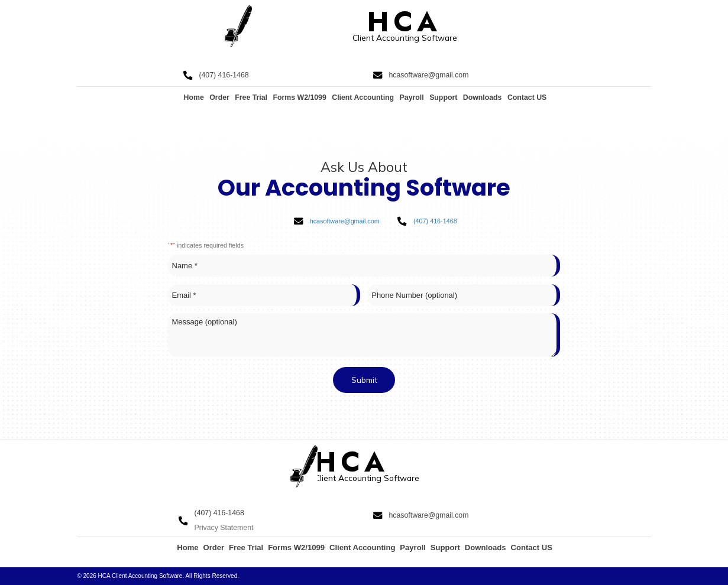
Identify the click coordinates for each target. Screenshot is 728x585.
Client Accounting (363, 97)
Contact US (527, 97)
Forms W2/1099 (299, 97)
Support (443, 97)
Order (219, 97)
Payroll (412, 97)
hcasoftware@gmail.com (428, 75)
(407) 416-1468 (224, 75)
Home (194, 97)
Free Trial (251, 97)
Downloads (483, 97)
